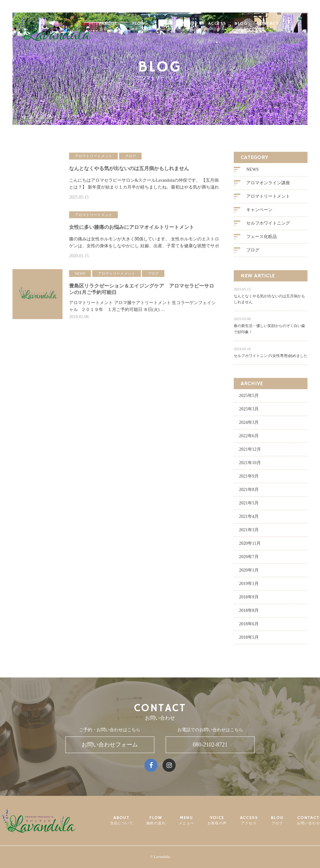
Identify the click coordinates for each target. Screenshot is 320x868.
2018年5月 (249, 640)
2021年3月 (249, 532)
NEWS (252, 172)
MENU (177, 26)
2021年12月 (250, 451)
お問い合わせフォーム (110, 745)
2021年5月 (249, 505)
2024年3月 (249, 425)
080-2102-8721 (210, 745)
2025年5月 (249, 398)
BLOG (254, 26)
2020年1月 (249, 572)
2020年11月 (250, 546)
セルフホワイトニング (268, 225)
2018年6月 (249, 626)
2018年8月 (249, 613)
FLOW (150, 26)
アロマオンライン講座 (268, 185)
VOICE (203, 26)
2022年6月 (249, 438)
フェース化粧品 (262, 239)
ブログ (46, 116)
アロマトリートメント (268, 198)
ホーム (28, 116)
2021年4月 (249, 519)
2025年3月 (249, 411)
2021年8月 (249, 492)
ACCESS (230, 26)
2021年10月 (250, 465)
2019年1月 (249, 586)
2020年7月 (249, 559)
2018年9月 (249, 599)
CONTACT (281, 26)
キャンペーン (259, 212)
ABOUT (120, 26)
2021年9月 (249, 478)
